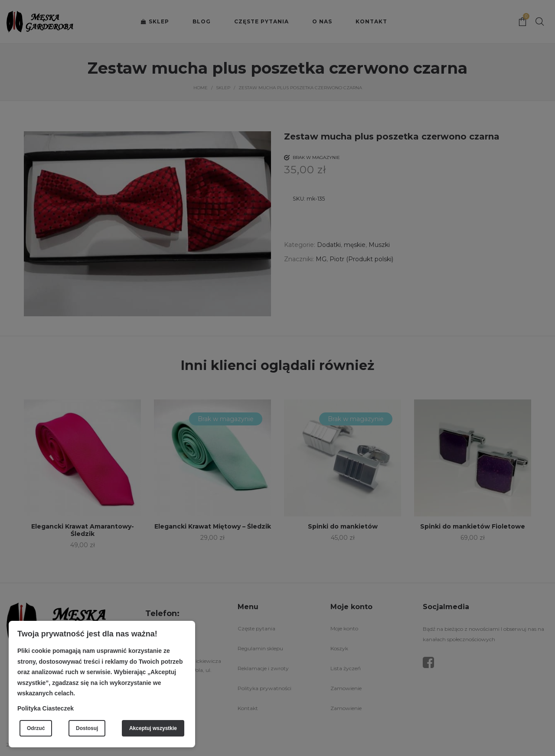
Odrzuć (36, 728)
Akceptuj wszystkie (153, 728)
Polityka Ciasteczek (46, 708)
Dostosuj (87, 728)
